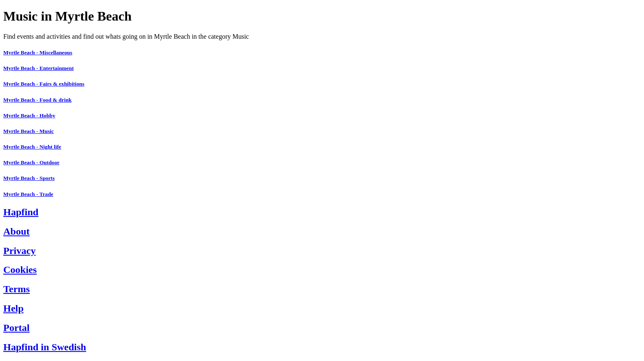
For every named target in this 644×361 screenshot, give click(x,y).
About (16, 231)
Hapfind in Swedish (45, 347)
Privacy (20, 251)
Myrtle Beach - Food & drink (37, 100)
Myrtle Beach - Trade (28, 194)
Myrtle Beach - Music (29, 131)
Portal (16, 328)
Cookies (20, 270)
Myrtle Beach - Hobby (29, 115)
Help (13, 308)
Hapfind (21, 212)
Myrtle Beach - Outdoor (31, 162)
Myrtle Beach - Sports (29, 178)
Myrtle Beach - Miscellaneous (38, 52)
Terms (16, 289)
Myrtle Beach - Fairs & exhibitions (44, 84)
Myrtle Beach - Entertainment (38, 68)
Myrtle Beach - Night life (32, 147)
